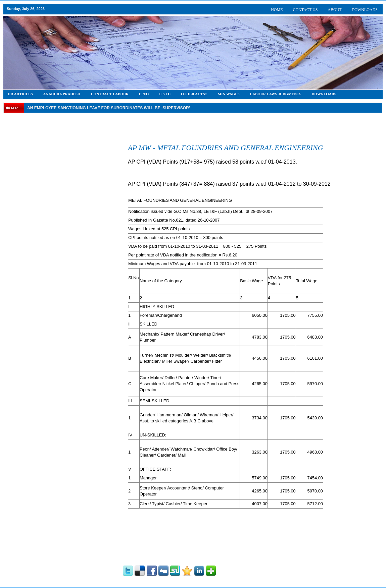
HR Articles (20, 94)
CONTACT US (305, 10)
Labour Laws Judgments (276, 94)
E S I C (165, 94)
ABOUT (334, 10)
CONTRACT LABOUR (110, 94)
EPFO (144, 94)
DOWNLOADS (365, 10)
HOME (277, 10)
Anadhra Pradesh (62, 94)
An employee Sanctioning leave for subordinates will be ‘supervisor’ (109, 108)
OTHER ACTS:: (194, 94)
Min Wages (229, 94)
